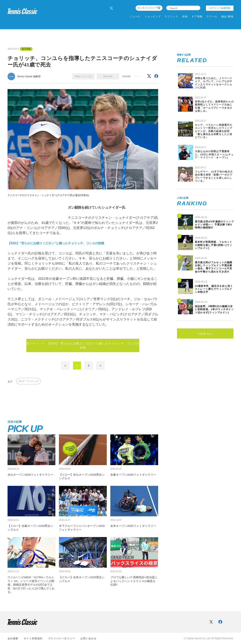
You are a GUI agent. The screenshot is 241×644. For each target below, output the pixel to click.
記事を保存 (108, 76)
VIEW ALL (205, 334)
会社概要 (13, 638)
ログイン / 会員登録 (220, 8)
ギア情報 (197, 16)
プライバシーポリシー (62, 638)
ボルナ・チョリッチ (28, 382)
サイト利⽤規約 (33, 638)
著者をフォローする (83, 76)
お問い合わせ (89, 638)
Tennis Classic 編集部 (29, 76)
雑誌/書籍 (227, 16)
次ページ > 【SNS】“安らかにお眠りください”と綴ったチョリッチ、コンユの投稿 (83, 346)
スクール (212, 16)
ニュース (135, 16)
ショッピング (153, 16)
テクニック (172, 16)
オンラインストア (147, 8)
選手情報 (26, 49)
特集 (185, 16)
